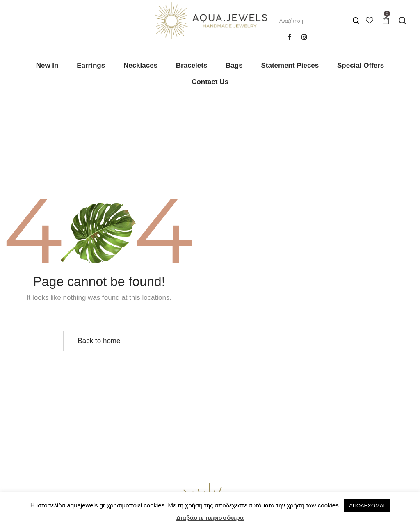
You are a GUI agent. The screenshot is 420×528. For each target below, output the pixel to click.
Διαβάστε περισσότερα (210, 518)
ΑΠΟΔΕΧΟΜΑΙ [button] (367, 506)
